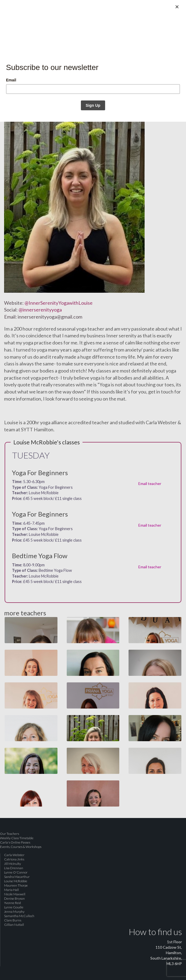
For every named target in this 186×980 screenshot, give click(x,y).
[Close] (177, 7)
